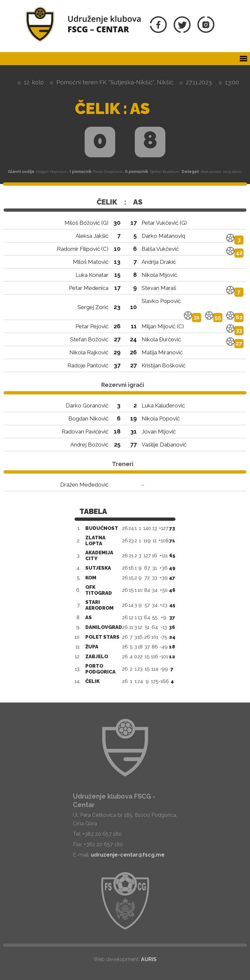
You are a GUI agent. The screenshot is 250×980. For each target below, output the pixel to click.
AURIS (149, 959)
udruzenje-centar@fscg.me (128, 855)
